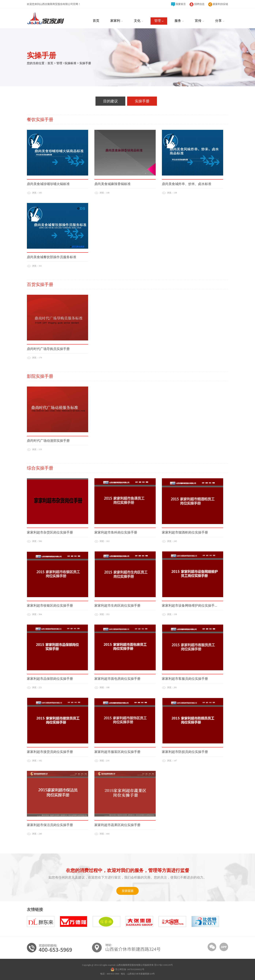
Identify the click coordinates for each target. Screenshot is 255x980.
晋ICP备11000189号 (164, 965)
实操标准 (71, 63)
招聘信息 (197, 4)
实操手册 (85, 63)
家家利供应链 (218, 4)
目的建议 (110, 101)
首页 (50, 63)
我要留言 (179, 4)
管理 (60, 63)
